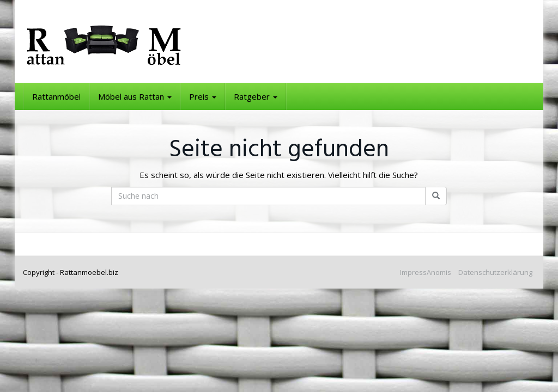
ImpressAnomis (426, 272)
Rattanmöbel (56, 96)
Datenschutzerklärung (495, 272)
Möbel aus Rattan (135, 96)
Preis (203, 96)
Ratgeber (256, 96)
